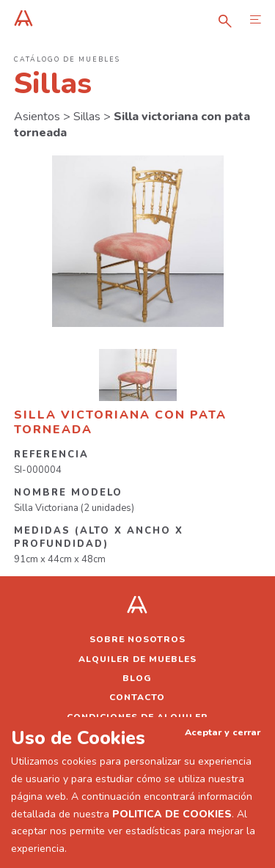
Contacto (137, 697)
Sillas (87, 117)
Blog (137, 678)
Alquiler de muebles (137, 659)
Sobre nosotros (137, 639)
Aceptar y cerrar (223, 732)
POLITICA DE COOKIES (172, 814)
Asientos (37, 117)
